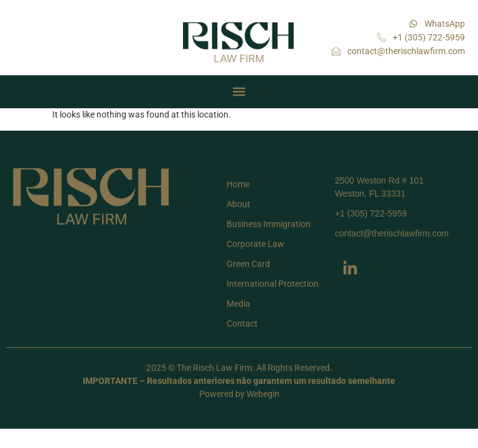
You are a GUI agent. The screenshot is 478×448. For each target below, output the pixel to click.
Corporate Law (255, 244)
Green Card (248, 264)
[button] (239, 92)
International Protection (273, 284)
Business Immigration (269, 224)
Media (238, 304)
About (238, 204)
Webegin (263, 394)
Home (238, 184)
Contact (242, 324)
